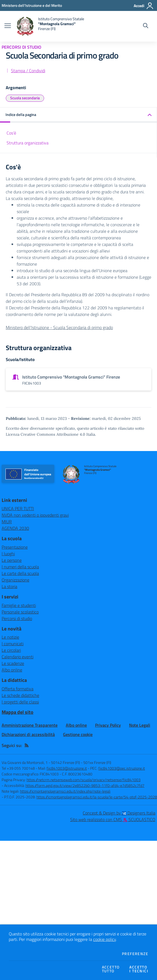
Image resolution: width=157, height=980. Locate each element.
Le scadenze (13, 663)
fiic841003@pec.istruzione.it (122, 768)
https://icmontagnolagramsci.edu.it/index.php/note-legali (65, 791)
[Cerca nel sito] (146, 26)
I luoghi (8, 554)
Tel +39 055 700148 (18, 768)
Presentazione (15, 547)
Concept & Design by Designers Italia (119, 813)
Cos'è (11, 133)
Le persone (12, 560)
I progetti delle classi (20, 702)
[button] (78, 115)
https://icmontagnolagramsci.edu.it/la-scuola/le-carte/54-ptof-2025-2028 (97, 797)
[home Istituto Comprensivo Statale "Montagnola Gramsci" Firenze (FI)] (50, 26)
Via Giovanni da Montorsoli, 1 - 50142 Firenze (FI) (41, 762)
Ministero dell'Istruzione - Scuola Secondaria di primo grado (59, 327)
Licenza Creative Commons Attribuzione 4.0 (45, 434)
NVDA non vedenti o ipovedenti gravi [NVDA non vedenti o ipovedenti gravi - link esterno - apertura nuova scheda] (35, 515)
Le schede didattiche (20, 695)
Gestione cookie (78, 734)
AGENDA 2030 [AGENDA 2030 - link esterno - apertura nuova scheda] (15, 528)
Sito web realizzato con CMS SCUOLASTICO (113, 819)
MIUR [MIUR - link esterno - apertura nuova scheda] (7, 522)
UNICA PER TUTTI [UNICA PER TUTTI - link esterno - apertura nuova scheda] (18, 508)
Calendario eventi (18, 657)
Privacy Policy (108, 725)
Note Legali (140, 725)
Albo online (12, 670)
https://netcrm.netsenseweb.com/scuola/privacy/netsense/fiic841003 (84, 780)
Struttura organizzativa (28, 143)
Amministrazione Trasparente (30, 725)
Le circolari (11, 650)
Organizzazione (15, 580)
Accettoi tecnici (139, 969)
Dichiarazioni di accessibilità (28, 734)
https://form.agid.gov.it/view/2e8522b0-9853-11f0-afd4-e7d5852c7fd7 (85, 785)
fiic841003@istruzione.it (67, 768)
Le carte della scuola (20, 573)
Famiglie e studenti (19, 605)
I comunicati (13, 644)
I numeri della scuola (20, 567)
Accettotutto (111, 969)
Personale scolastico (20, 612)
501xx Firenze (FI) (97, 762)
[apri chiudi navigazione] (8, 26)
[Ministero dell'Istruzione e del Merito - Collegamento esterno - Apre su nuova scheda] (32, 5)
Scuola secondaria (25, 98)
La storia (9, 586)
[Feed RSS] (27, 745)
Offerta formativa (18, 689)
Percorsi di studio (17, 618)
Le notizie (10, 637)
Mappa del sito (18, 712)
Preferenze (135, 954)
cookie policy (105, 939)
